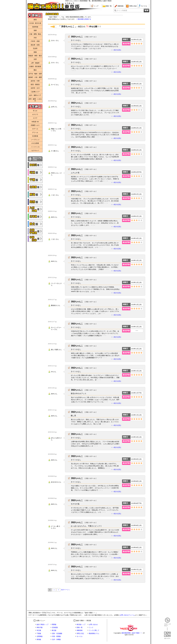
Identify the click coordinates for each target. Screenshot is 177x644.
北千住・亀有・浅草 (35, 74)
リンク (91, 627)
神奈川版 (40, 627)
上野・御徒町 (35, 63)
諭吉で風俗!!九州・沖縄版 (35, 209)
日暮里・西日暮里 (35, 66)
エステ (35, 118)
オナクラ (35, 114)
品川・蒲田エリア (35, 95)
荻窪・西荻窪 (35, 85)
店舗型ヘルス (35, 125)
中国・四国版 (56, 636)
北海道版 (55, 627)
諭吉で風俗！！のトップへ (167, 633)
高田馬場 (35, 27)
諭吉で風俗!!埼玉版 (35, 172)
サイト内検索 (122, 10)
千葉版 (39, 633)
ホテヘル (35, 129)
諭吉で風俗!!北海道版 (35, 217)
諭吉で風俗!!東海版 (35, 195)
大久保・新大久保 (35, 23)
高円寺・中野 (35, 81)
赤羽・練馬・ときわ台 (35, 100)
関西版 (54, 624)
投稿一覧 (109, 6)
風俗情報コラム (94, 633)
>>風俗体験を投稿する (83, 19)
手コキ (35, 111)
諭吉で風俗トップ (43, 624)
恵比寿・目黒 (35, 45)
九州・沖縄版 (56, 639)
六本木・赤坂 (35, 41)
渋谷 (35, 38)
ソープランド (35, 140)
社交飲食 (35, 136)
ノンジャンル (35, 147)
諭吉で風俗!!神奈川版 (35, 165)
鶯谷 (35, 70)
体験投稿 (120, 6)
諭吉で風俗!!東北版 (35, 224)
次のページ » (65, 590)
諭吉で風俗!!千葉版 (35, 180)
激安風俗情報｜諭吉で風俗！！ (132, 633)
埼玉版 (39, 630)
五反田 (35, 48)
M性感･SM (35, 122)
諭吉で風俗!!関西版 (35, 202)
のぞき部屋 (35, 143)
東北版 (54, 630)
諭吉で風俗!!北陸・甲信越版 (35, 231)
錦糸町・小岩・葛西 (35, 77)
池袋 (35, 30)
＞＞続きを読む (116, 50)
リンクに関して (94, 630)
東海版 (39, 639)
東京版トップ (81, 624)
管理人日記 (133, 6)
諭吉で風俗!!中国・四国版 (35, 239)
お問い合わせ (93, 624)
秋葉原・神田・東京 (35, 56)
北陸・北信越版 (57, 633)
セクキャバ (35, 151)
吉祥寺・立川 (35, 88)
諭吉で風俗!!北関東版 (35, 187)
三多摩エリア (35, 92)
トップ (96, 6)
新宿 (35, 20)
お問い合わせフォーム (127, 615)
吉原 (35, 59)
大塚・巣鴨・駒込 (35, 34)
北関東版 (40, 636)
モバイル (144, 6)
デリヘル (35, 132)
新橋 (35, 52)
